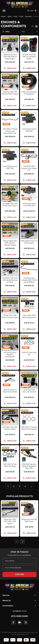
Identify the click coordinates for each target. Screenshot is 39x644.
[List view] (32, 26)
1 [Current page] (8, 486)
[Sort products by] (29, 32)
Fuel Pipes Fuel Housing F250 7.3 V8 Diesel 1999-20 (29, 280)
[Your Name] (19, 561)
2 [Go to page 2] (14, 486)
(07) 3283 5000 (19, 616)
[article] (10, 519)
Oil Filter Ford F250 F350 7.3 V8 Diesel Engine (29, 57)
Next (22, 542)
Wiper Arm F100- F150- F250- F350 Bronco (10, 521)
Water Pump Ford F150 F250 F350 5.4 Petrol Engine (10, 57)
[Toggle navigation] (4, 11)
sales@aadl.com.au (19, 611)
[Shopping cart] (32, 11)
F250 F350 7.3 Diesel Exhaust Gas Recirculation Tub (10, 131)
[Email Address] (19, 568)
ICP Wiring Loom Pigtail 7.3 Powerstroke (10, 355)
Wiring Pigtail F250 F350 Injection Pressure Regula (10, 243)
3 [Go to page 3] (20, 486)
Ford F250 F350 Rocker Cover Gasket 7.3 (29, 168)
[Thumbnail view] (36, 26)
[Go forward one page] (31, 487)
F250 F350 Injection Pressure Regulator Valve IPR (29, 466)
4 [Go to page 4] (25, 486)
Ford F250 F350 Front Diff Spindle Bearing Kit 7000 (10, 280)
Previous (17, 542)
